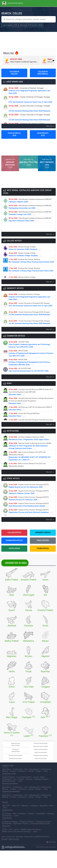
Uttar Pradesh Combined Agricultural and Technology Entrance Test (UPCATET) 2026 (29, 345)
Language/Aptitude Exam (40, 824)
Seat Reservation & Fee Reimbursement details (29, 505)
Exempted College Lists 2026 (30, 213)
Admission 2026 (26, 25)
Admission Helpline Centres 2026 (29, 492)
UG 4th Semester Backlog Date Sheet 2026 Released (29, 117)
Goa (15, 779)
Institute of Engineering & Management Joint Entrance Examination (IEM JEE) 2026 (29, 362)
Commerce (22, 771)
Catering (50, 814)
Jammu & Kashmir (9, 781)
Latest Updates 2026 (10, 25)
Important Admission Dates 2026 (30, 220)
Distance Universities (16, 750)
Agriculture (6, 769)
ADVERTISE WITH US (42, 837)
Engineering (46, 769)
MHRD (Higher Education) (31, 829)
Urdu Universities (41, 758)
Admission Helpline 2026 (30, 201)
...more (45, 771)
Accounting (6, 814)
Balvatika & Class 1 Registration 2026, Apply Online (31, 438)
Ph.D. (51, 806)
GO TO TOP (51, 842)
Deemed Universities (41, 746)
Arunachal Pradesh (24, 777)
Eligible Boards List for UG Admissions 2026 (29, 486)
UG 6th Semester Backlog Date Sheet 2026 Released (29, 108)
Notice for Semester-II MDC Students (25, 248)
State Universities (16, 758)
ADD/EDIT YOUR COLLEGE (10, 839)
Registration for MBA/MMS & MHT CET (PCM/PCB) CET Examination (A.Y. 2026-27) (30, 456)
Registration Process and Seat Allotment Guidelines (31, 511)
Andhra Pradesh (8, 777)
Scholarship (7, 824)
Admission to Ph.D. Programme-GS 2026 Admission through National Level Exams (30, 446)
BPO (14, 814)
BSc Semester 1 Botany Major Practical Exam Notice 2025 (31, 271)
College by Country (43, 822)
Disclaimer (19, 837)
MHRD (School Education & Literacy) (16, 832)
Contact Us (11, 837)
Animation (22, 814)
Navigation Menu (13, 3)
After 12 (16, 806)
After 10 (6, 806)
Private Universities (16, 755)
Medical (5, 771)
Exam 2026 (38, 25)
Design (38, 771)
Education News (31, 392)
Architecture (17, 769)
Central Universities (41, 743)
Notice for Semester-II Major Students (25, 254)
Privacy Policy (29, 837)
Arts (26, 769)
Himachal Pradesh (41, 779)
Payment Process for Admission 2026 (29, 499)
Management (34, 769)
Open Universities (41, 752)
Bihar (42, 777)
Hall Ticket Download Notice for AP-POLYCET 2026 (31, 370)
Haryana (29, 779)
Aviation (13, 771)
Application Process (21, 824)
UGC (10, 829)
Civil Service (7, 816)
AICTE (4, 829)
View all (50, 126)
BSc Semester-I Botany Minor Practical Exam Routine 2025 (31, 262)
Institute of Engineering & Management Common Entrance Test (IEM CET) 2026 (31, 353)
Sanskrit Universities (41, 755)
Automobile (40, 814)
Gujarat (21, 779)
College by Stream (26, 822)
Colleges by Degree (10, 822)
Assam (36, 777)
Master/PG (44, 806)
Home (3, 837)
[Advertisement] (28, 40)
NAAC (17, 829)
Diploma (25, 806)
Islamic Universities (41, 749)
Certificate (34, 806)
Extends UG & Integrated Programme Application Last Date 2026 (29, 91)
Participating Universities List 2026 (30, 207)
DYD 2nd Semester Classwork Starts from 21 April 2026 (30, 100)
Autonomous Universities (16, 744)
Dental (31, 771)
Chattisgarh (7, 779)
